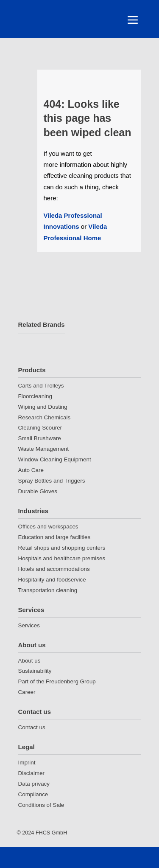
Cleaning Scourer (40, 428)
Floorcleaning (35, 396)
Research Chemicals (45, 417)
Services (31, 610)
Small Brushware (40, 438)
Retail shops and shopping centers (62, 548)
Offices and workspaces (48, 527)
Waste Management (43, 449)
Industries (33, 511)
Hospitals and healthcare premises (62, 558)
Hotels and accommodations (54, 569)
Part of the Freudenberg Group (57, 681)
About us (32, 645)
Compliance (33, 794)
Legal (26, 747)
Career (27, 692)
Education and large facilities (54, 537)
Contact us (35, 712)
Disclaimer (32, 773)
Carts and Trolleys (41, 386)
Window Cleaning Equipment (55, 459)
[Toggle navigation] (133, 20)
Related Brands (42, 324)
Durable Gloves (38, 491)
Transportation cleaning (48, 590)
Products (32, 370)
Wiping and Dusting (43, 407)
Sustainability (35, 671)
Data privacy (34, 784)
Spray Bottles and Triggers (52, 481)
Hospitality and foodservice (52, 580)
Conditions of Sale (41, 805)
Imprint (27, 763)
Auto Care (31, 470)
